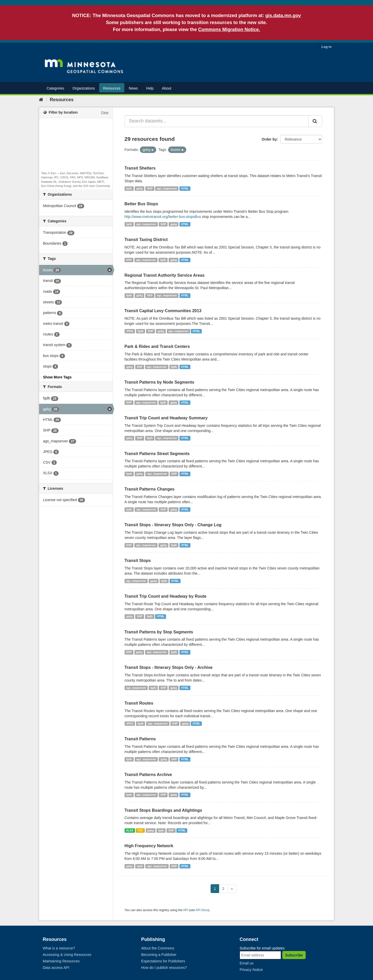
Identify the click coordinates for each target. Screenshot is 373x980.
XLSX (130, 830)
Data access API (56, 968)
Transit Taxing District (146, 240)
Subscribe (294, 955)
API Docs (202, 910)
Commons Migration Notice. (229, 30)
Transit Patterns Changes (150, 489)
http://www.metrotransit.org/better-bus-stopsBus (163, 217)
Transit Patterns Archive (148, 775)
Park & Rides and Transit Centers (157, 346)
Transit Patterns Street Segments (157, 454)
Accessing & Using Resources (67, 955)
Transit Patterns (140, 739)
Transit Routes (139, 703)
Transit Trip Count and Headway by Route (166, 596)
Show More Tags (57, 377)
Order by (269, 139)
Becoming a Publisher (159, 955)
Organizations (84, 88)
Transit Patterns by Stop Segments (159, 632)
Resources (112, 88)
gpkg (139, 188)
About (167, 88)
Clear (105, 113)
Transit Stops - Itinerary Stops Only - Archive (169, 667)
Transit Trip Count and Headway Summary (166, 418)
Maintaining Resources (61, 961)
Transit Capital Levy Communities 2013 (163, 311)
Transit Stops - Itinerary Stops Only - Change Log (173, 525)
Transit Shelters (140, 168)
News (133, 88)
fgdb (129, 188)
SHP (150, 188)
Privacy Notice (251, 970)
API (186, 910)
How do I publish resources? (164, 968)
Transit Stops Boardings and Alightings (163, 810)
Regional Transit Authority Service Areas (165, 275)
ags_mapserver (167, 188)
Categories (55, 88)
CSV (140, 830)
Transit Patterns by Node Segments (159, 382)
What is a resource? (59, 948)
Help (150, 88)
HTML (185, 188)
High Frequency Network (149, 846)
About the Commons (158, 948)
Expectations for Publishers (163, 961)
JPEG (130, 331)
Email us (247, 963)
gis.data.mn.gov (283, 16)
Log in (327, 47)
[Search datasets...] (217, 121)
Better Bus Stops (141, 204)
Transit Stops (138, 561)
